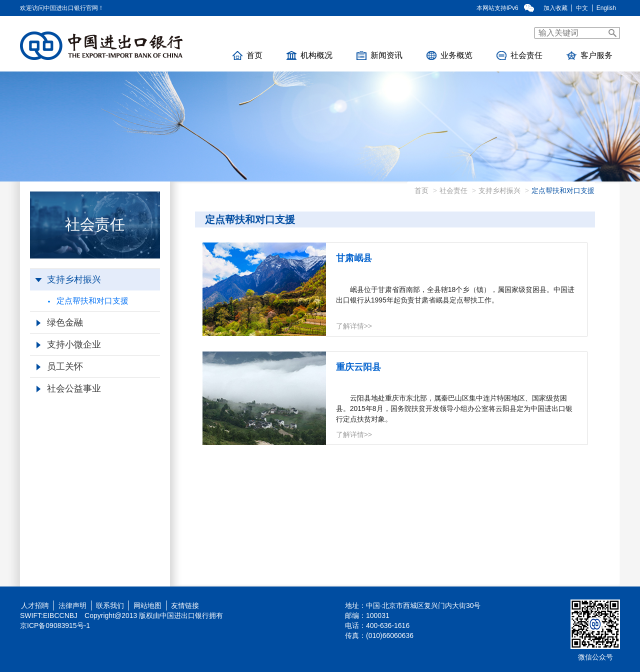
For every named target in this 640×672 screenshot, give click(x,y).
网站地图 (147, 605)
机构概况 (309, 55)
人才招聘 (33, 605)
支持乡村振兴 (68, 279)
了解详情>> (354, 326)
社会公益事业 (69, 388)
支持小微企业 (69, 344)
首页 (247, 55)
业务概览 (449, 55)
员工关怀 (60, 366)
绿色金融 (60, 322)
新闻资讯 (379, 55)
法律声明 (72, 605)
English (606, 8)
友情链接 (185, 605)
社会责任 (519, 55)
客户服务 (589, 55)
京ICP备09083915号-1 (55, 625)
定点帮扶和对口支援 (88, 301)
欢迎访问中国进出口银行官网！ (62, 8)
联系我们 (110, 605)
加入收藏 (555, 8)
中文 (582, 8)
